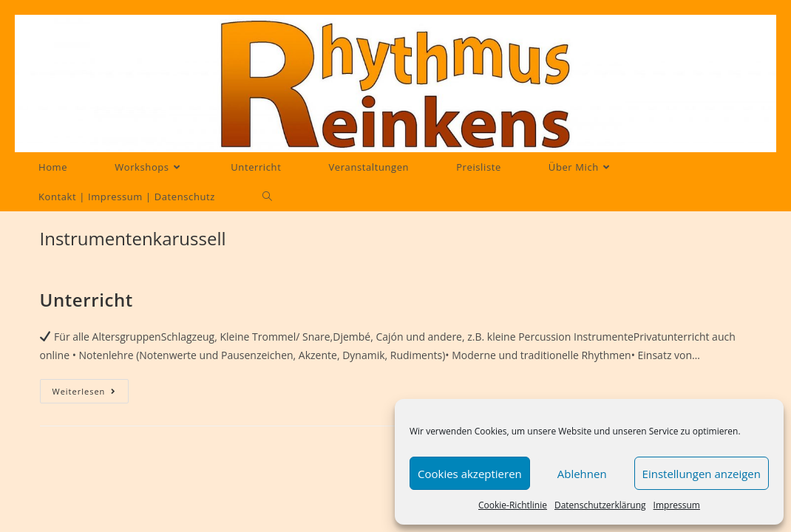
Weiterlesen (91, 391)
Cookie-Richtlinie (513, 505)
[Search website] (267, 197)
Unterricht (86, 300)
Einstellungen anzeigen (702, 474)
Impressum (677, 505)
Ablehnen (582, 474)
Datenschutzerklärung (600, 505)
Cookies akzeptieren (470, 474)
